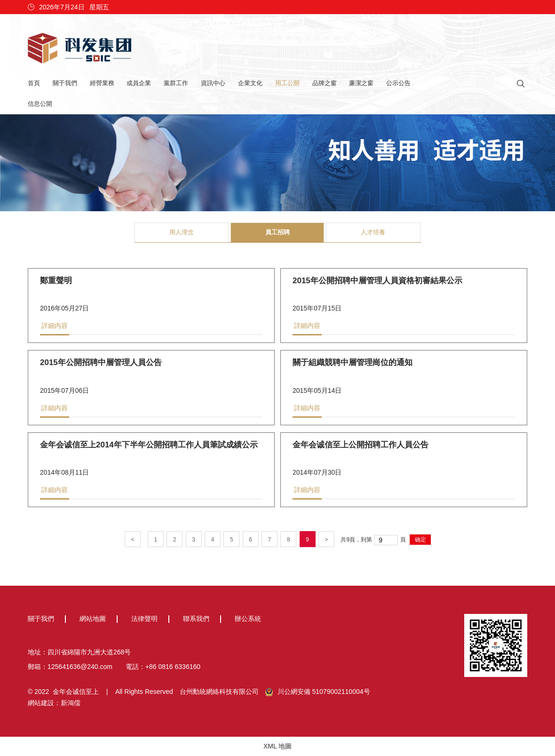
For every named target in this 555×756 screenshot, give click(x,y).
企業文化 (250, 83)
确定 (420, 540)
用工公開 (287, 83)
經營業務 (102, 83)
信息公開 (40, 104)
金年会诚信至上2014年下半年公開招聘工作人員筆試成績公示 (149, 446)
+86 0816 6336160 (173, 667)
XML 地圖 (277, 746)
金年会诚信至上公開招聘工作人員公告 (361, 446)
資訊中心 (213, 83)
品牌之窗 (325, 83)
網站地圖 (93, 619)
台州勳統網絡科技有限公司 (219, 692)
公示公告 (398, 83)
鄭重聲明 (56, 282)
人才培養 (373, 232)
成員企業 (139, 83)
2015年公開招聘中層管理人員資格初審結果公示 (377, 282)
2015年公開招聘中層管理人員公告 (101, 363)
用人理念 (182, 232)
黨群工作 (176, 83)
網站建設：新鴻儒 (54, 703)
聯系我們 (196, 619)
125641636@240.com (80, 667)
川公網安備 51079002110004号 (318, 692)
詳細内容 (55, 326)
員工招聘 (277, 232)
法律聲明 (144, 619)
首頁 (34, 83)
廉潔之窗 (361, 83)
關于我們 (65, 83)
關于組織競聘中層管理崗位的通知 (353, 363)
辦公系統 (248, 619)
